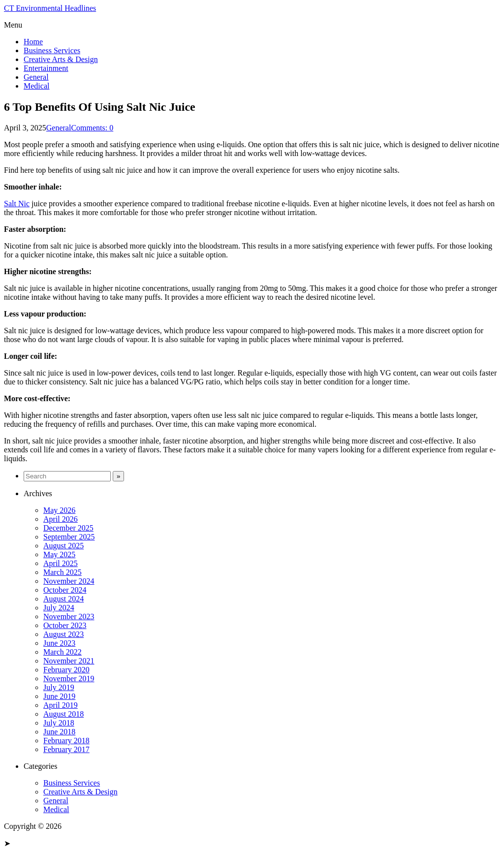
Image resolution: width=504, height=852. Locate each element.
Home (33, 42)
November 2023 (69, 616)
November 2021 (69, 661)
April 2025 (61, 563)
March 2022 (63, 652)
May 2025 (59, 554)
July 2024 (59, 608)
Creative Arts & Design (61, 59)
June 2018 (59, 732)
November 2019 (69, 678)
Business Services (52, 50)
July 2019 (59, 687)
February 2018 (66, 741)
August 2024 (63, 599)
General (36, 77)
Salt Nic (17, 204)
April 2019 (61, 705)
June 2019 (59, 696)
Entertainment (46, 68)
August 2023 (63, 634)
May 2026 (59, 510)
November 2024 (69, 581)
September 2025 (69, 537)
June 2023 (59, 643)
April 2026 (61, 519)
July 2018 (59, 723)
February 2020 (66, 670)
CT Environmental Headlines (50, 8)
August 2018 (63, 714)
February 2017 (66, 749)
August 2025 (63, 546)
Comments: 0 (92, 128)
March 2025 (63, 572)
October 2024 (65, 590)
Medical (36, 86)
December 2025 (68, 528)
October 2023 (65, 625)
